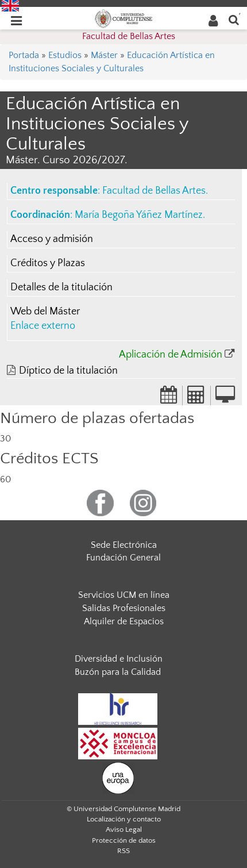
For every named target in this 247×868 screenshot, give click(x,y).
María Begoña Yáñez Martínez (139, 215)
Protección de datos (124, 840)
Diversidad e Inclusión (119, 659)
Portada (24, 55)
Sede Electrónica (124, 545)
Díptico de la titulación (68, 371)
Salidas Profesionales (124, 608)
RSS (123, 851)
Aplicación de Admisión (171, 355)
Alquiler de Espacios (124, 621)
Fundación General (123, 558)
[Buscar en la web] (234, 19)
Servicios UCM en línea (124, 595)
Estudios (65, 55)
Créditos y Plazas (48, 263)
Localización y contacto (124, 819)
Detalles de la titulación (61, 287)
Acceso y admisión (52, 239)
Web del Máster (45, 312)
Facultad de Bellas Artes (129, 36)
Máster (104, 55)
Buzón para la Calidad (118, 672)
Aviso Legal (124, 829)
